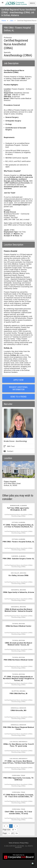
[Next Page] (14, 826)
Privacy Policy (24, 843)
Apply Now (18, 380)
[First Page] (4, 826)
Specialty (7, 52)
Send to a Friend (18, 397)
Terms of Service (14, 843)
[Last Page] (17, 826)
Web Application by (19, 856)
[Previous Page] (8, 826)
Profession (8, 38)
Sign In (32, 3)
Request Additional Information (18, 388)
